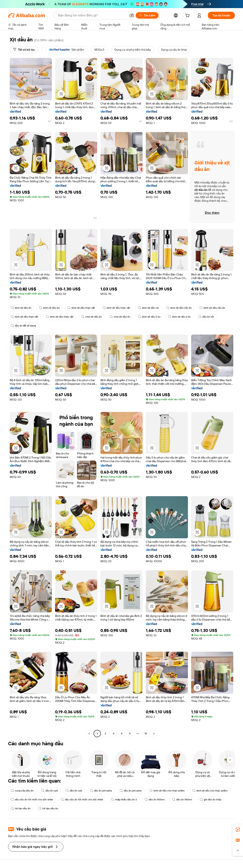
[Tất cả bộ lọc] (24, 50)
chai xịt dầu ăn (92, 317)
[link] (238, 830)
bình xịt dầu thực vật (81, 308)
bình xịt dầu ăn (21, 308)
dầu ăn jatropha (101, 791)
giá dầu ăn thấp (210, 800)
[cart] (188, 16)
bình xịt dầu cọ (148, 308)
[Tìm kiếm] (147, 15)
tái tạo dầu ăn (21, 808)
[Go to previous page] (89, 734)
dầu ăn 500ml (155, 800)
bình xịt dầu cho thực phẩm (167, 791)
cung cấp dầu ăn (22, 791)
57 (146, 734)
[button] (132, 15)
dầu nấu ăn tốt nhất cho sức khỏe (32, 800)
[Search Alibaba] (92, 15)
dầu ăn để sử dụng (23, 326)
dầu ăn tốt (206, 317)
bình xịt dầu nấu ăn (179, 308)
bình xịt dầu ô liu (149, 317)
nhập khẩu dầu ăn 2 (124, 800)
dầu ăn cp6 (50, 791)
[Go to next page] (154, 734)
